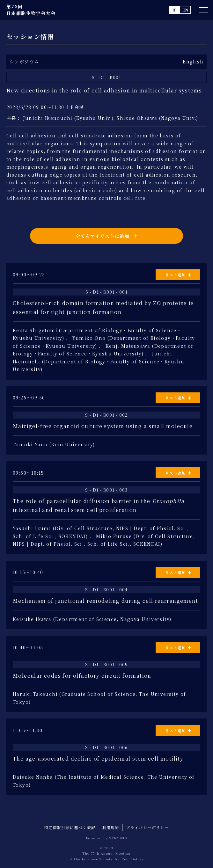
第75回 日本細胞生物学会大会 (31, 10)
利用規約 (111, 827)
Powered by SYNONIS (106, 838)
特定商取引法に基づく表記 (70, 827)
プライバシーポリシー (147, 827)
